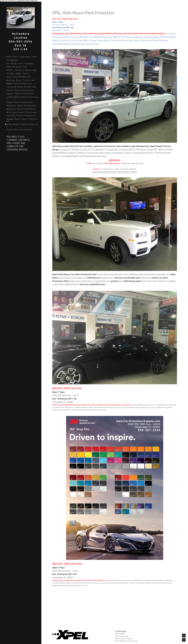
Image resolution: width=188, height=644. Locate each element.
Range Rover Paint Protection (22, 120)
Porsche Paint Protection (21, 116)
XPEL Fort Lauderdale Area (22, 57)
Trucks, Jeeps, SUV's (18, 73)
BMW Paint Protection (19, 83)
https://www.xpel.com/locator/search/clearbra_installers (115, 172)
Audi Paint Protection (19, 77)
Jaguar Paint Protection (20, 94)
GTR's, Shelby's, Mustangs (22, 70)
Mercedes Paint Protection (22, 112)
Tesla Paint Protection (19, 129)
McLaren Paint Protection (21, 109)
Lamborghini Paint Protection (23, 98)
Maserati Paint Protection (21, 106)
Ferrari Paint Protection (20, 90)
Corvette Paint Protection (21, 87)
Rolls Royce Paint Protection (23, 125)
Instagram (12, 60)
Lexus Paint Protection (20, 102)
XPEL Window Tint (17, 67)
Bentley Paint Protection (21, 80)
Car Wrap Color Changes (20, 63)
